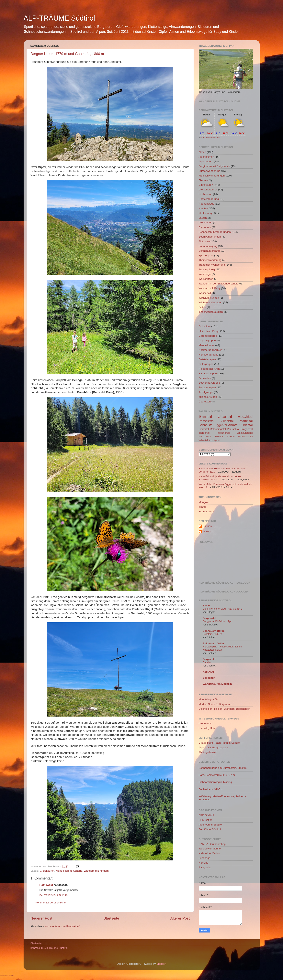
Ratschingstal (218, 429)
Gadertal (204, 429)
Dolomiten (205, 326)
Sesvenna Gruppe (209, 383)
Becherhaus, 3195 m (211, 789)
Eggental (221, 425)
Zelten (202, 307)
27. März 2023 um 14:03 (54, 895)
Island (202, 507)
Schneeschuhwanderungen (215, 232)
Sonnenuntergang (209, 251)
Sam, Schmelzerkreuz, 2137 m (217, 775)
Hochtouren (206, 194)
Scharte (78, 871)
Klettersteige (206, 213)
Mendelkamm (64, 871)
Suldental (246, 425)
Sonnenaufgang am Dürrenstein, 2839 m (223, 768)
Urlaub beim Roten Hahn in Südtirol (220, 743)
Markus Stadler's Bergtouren (215, 704)
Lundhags (204, 858)
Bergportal (209, 618)
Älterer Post (180, 918)
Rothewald (46, 885)
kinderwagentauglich (211, 312)
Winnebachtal (245, 437)
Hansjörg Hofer (208, 728)
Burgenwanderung (209, 171)
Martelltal (246, 421)
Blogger (161, 964)
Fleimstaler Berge (209, 331)
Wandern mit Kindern (96, 871)
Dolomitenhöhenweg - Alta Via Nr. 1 (223, 609)
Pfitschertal (223, 433)
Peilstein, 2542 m (212, 634)
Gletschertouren (208, 190)
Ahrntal (233, 425)
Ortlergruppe (206, 364)
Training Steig (207, 269)
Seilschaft (209, 678)
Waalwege (205, 274)
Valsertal (203, 440)
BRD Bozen (206, 820)
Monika (207, 532)
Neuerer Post (41, 918)
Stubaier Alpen (207, 387)
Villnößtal (227, 421)
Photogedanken (208, 752)
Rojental (219, 437)
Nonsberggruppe (209, 355)
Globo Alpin (205, 724)
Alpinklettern (206, 161)
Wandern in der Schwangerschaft (218, 284)
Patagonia (205, 867)
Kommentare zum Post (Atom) (62, 926)
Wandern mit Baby (210, 288)
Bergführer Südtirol (210, 829)
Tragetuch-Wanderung (212, 265)
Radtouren (205, 227)
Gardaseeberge (208, 336)
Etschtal (245, 416)
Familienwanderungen (212, 176)
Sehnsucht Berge (214, 631)
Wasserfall (205, 293)
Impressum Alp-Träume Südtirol (49, 948)
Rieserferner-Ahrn (209, 369)
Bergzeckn (209, 659)
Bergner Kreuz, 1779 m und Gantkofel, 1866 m (67, 54)
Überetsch (205, 402)
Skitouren (204, 241)
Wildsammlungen (209, 298)
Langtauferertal (245, 433)
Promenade (206, 223)
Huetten (203, 208)
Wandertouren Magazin (217, 684)
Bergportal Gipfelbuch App (218, 621)
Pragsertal (247, 429)
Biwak (207, 606)
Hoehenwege (207, 204)
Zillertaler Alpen (208, 397)
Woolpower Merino (210, 849)
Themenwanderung (210, 260)
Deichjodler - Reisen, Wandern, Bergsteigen (225, 709)
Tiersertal (204, 433)
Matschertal (205, 437)
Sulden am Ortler (214, 643)
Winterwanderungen (211, 302)
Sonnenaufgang (208, 246)
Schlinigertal (214, 440)
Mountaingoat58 (208, 699)
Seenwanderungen (210, 237)
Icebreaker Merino (209, 853)
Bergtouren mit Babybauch (214, 166)
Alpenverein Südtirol (211, 825)
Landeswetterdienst (211, 138)
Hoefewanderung (209, 199)
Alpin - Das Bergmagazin (213, 747)
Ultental (225, 416)
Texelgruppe (206, 392)
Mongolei (204, 502)
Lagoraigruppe (207, 341)
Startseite (111, 918)
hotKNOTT (209, 672)
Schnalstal (206, 425)
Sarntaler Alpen (208, 373)
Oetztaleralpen (207, 359)
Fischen (203, 180)
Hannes (207, 526)
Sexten (231, 437)
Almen (202, 152)
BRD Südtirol (206, 815)
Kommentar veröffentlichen (51, 903)
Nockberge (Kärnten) (211, 350)
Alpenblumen (206, 157)
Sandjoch (208, 662)
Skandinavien (207, 511)
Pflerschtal (233, 429)
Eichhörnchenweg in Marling (215, 782)
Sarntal (205, 416)
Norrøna (204, 863)
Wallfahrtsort (206, 279)
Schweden (205, 378)
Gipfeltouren (47, 871)
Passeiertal (207, 421)
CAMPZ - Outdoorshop (212, 844)
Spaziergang (206, 256)
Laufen (203, 218)
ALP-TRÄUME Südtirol (59, 18)
